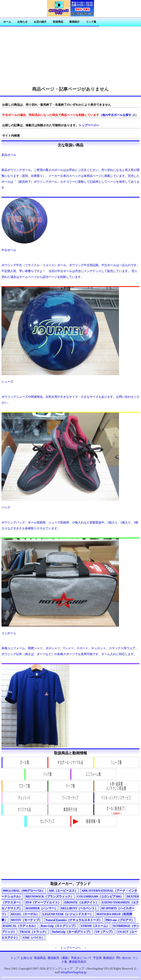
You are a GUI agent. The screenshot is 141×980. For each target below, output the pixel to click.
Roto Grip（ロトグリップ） (59, 926)
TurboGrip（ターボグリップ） (72, 932)
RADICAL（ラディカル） (20, 926)
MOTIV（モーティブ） (26, 920)
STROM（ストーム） (95, 926)
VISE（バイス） (34, 938)
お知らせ (22, 22)
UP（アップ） (105, 932)
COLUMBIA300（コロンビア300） (100, 896)
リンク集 (91, 22)
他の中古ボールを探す (117, 115)
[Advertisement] (70, 55)
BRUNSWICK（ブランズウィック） (50, 896)
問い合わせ (124, 958)
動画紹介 (75, 22)
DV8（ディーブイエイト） (43, 902)
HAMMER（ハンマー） (41, 908)
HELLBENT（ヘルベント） (79, 908)
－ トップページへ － (70, 948)
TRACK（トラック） (34, 932)
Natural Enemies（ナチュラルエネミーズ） (74, 920)
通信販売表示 (77, 962)
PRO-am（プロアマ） (120, 920)
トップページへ (89, 125)
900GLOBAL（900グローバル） (24, 891)
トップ (15, 958)
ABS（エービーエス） (63, 891)
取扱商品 (58, 22)
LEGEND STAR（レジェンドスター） (68, 914)
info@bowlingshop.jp (74, 972)
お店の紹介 (40, 22)
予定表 (97, 958)
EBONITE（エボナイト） (81, 902)
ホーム (7, 22)
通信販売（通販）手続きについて (69, 958)
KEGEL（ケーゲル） (25, 914)
